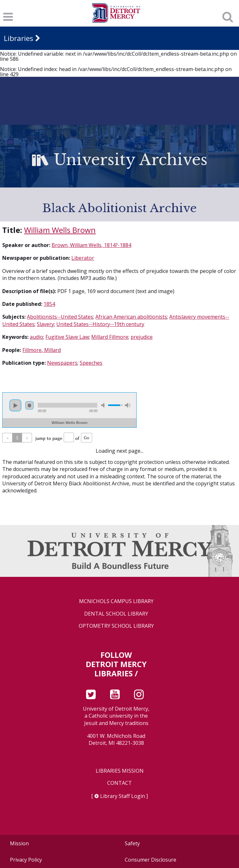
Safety (132, 843)
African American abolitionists (131, 317)
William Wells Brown (60, 230)
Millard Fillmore (110, 337)
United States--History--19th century (100, 324)
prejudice (142, 337)
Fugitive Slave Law (67, 337)
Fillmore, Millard (42, 350)
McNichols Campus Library (116, 601)
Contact (119, 783)
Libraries (19, 38)
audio (36, 337)
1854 (49, 304)
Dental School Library (116, 614)
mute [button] (104, 405)
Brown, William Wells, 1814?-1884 (91, 245)
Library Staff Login (123, 796)
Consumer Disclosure (151, 860)
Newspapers (62, 363)
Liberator (83, 258)
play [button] (15, 405)
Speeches (91, 363)
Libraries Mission (120, 771)
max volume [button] (128, 405)
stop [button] (29, 405)
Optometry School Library (116, 626)
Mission (19, 843)
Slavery (45, 324)
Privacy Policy (26, 860)
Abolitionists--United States (60, 317)
